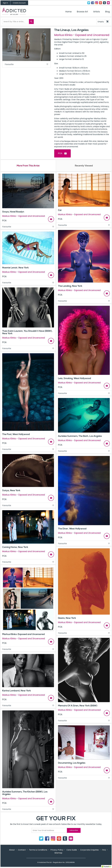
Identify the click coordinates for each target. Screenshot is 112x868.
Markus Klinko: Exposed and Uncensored (23, 635)
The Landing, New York (70, 286)
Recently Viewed (84, 166)
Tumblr (104, 3)
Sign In (5, 3)
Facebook (93, 3)
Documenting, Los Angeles (72, 763)
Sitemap (58, 853)
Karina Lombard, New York (17, 691)
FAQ (104, 850)
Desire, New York (67, 618)
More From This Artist (28, 166)
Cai (60, 211)
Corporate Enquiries (89, 850)
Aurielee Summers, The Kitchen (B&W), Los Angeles (25, 793)
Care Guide (72, 850)
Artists (97, 12)
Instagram (97, 3)
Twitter (89, 3)
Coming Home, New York (15, 547)
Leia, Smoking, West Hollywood (75, 379)
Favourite (26, 65)
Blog (107, 12)
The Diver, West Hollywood (72, 529)
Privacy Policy (57, 850)
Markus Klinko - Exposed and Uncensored (82, 35)
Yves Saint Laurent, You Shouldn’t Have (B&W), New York (27, 333)
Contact (108, 3)
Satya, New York (11, 491)
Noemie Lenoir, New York (15, 268)
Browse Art (82, 12)
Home (68, 12)
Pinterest (100, 3)
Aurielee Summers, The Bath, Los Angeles (80, 436)
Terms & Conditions (38, 850)
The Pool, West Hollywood (16, 435)
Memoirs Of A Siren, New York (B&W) (78, 706)
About (12, 850)
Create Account (19, 3)
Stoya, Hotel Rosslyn (13, 212)
